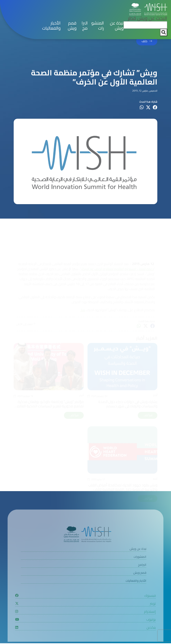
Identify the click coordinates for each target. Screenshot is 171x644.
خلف (144, 41)
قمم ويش (72, 26)
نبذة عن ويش (117, 26)
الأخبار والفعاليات (51, 26)
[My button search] (164, 32)
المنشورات (98, 26)
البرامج (85, 26)
